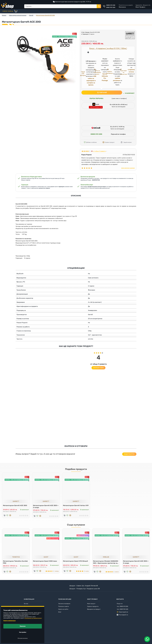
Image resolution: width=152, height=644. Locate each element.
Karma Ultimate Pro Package (105, 77)
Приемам (23, 626)
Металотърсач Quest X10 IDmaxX (76, 561)
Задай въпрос (129, 454)
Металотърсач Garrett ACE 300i (15, 505)
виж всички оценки (128, 168)
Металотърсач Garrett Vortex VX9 (75, 506)
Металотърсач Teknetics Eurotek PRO (16, 562)
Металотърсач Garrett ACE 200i (45, 15)
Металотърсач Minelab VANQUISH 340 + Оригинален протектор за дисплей (105, 562)
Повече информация (9, 621)
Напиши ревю (99, 368)
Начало (4, 15)
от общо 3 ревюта (99, 151)
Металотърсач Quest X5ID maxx (45, 561)
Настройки (23, 632)
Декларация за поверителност (33, 618)
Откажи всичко (23, 638)
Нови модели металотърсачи (18, 15)
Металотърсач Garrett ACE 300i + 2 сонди (46, 506)
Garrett (31, 15)
